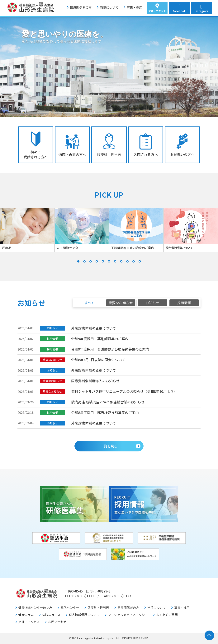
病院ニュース (51, 615)
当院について (109, 7)
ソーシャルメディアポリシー (128, 615)
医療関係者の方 (81, 7)
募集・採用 (135, 7)
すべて (89, 303)
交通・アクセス (29, 622)
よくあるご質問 (167, 615)
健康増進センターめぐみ (35, 608)
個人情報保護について (84, 615)
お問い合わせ (57, 622)
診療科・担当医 (98, 608)
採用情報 (184, 303)
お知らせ (152, 303)
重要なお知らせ (121, 303)
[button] (78, 262)
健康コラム (26, 615)
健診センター (70, 608)
